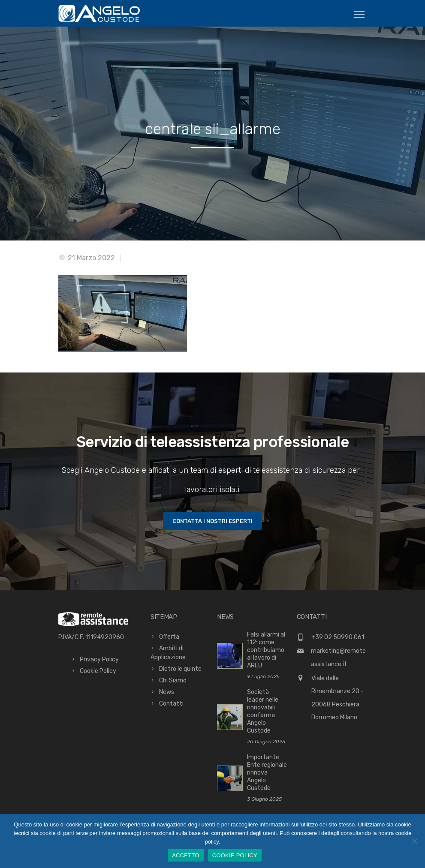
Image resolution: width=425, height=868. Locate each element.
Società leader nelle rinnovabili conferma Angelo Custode (263, 711)
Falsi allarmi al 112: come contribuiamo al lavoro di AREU (266, 650)
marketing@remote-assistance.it (340, 658)
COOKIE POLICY (235, 855)
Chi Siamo (173, 680)
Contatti (171, 704)
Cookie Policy (98, 671)
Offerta (169, 637)
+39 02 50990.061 (338, 637)
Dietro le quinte (180, 669)
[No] (414, 841)
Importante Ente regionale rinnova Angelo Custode (267, 773)
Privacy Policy (99, 659)
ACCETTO (186, 855)
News (167, 692)
